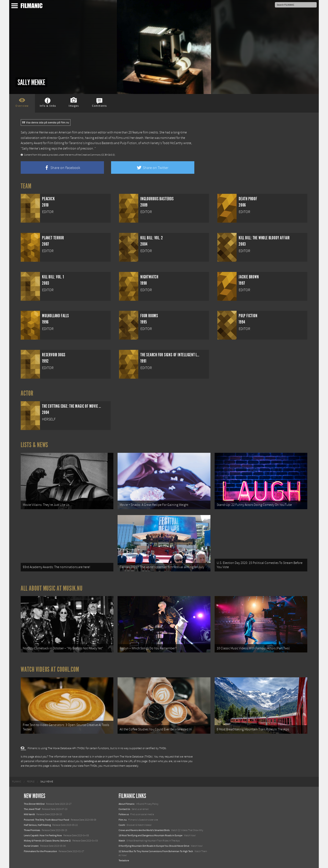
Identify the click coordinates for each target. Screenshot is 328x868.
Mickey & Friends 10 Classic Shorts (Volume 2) (47, 841)
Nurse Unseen (31, 846)
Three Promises (32, 830)
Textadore (124, 860)
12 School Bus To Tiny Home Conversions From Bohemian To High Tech (156, 851)
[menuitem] (17, 782)
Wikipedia (43, 155)
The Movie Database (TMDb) (136, 757)
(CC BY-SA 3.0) (108, 155)
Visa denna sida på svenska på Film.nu (46, 123)
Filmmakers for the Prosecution (40, 851)
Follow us (124, 814)
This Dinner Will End (34, 804)
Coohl (122, 825)
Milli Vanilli (29, 814)
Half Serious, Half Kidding (37, 825)
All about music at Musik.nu (52, 588)
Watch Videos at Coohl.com (50, 669)
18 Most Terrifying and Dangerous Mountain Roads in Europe (151, 835)
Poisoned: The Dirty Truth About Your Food (47, 820)
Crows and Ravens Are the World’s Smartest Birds (144, 830)
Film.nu (123, 820)
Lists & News (34, 445)
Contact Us (124, 809)
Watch (122, 841)
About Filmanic (127, 804)
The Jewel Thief (32, 809)
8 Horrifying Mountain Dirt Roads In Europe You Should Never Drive (154, 846)
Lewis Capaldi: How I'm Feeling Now (43, 835)
